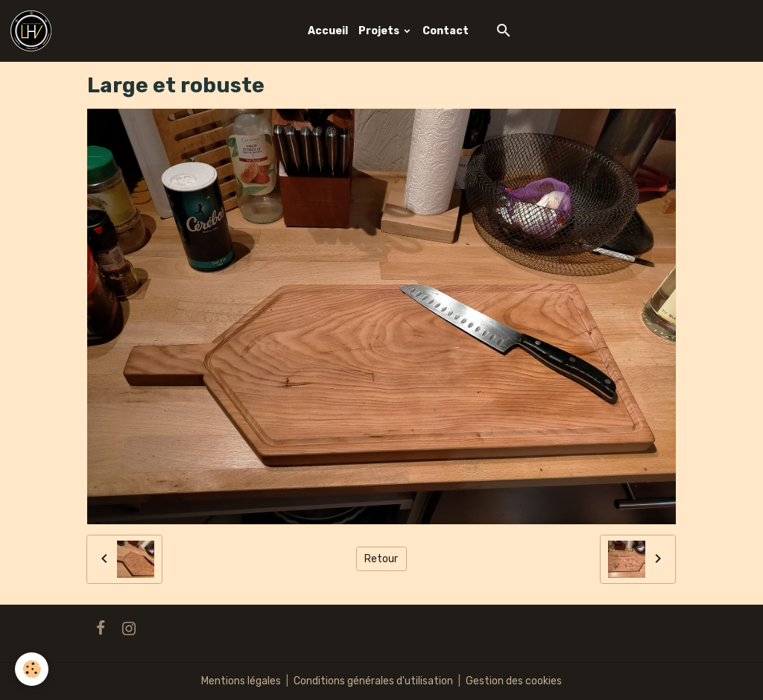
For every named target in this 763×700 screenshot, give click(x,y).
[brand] (34, 31)
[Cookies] (32, 669)
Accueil (328, 31)
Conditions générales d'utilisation (373, 681)
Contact (446, 31)
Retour (381, 559)
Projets (380, 31)
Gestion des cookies (514, 681)
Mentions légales (241, 681)
